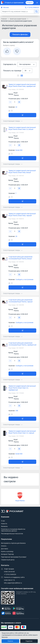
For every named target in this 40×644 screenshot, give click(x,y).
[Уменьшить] (10, 102)
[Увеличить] (19, 102)
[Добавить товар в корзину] (22, 115)
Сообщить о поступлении (24, 279)
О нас (3, 521)
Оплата (4, 546)
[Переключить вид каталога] (18, 75)
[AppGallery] (18, 613)
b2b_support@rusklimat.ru (13, 583)
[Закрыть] (37, 3)
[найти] (36, 11)
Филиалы (4, 526)
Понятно (10, 641)
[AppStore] (6, 609)
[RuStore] (6, 613)
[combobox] (27, 64)
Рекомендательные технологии (12, 534)
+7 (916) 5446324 (33, 7)
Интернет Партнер (7, 554)
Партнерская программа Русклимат (14, 557)
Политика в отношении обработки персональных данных (13, 530)
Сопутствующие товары (13, 121)
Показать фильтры (20, 34)
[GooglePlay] (18, 609)
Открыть (30, 3)
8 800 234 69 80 (9, 572)
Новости (4, 524)
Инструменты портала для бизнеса (13, 543)
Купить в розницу (7, 551)
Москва (5, 7)
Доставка (5, 549)
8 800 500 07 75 (9, 580)
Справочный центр (8, 560)
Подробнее (29, 641)
